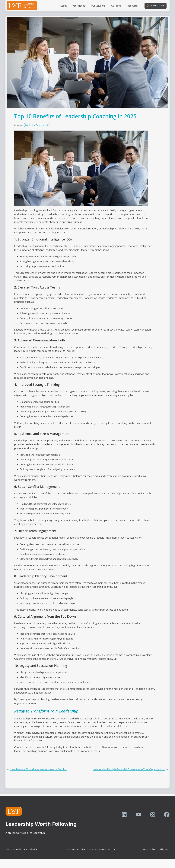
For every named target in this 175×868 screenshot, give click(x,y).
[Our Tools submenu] (123, 6)
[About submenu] (68, 6)
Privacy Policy (149, 849)
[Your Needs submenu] (86, 6)
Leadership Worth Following (41, 824)
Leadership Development (37, 125)
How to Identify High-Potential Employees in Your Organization (129, 769)
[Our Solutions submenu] (107, 6)
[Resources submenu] (140, 6)
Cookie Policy (164, 849)
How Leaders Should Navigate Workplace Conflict (39, 769)
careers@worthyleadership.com (100, 849)
